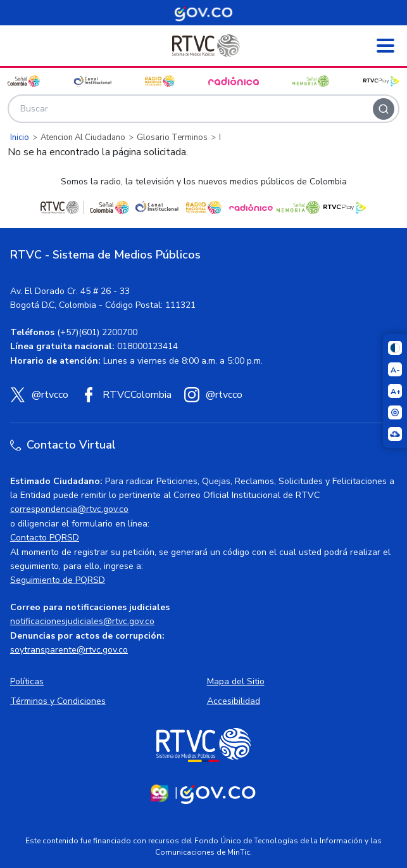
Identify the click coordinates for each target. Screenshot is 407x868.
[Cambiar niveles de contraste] (395, 348)
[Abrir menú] (385, 46)
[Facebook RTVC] (126, 395)
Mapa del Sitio (236, 681)
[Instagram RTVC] (213, 395)
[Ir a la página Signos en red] (395, 434)
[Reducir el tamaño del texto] (395, 369)
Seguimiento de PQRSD (58, 580)
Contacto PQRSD (45, 538)
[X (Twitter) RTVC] (39, 395)
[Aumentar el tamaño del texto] (395, 391)
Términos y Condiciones (58, 701)
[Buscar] (384, 109)
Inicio (20, 137)
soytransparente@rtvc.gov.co (69, 650)
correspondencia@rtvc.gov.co (69, 509)
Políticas (27, 681)
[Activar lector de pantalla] (395, 412)
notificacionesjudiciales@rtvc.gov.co (82, 621)
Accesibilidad (234, 701)
